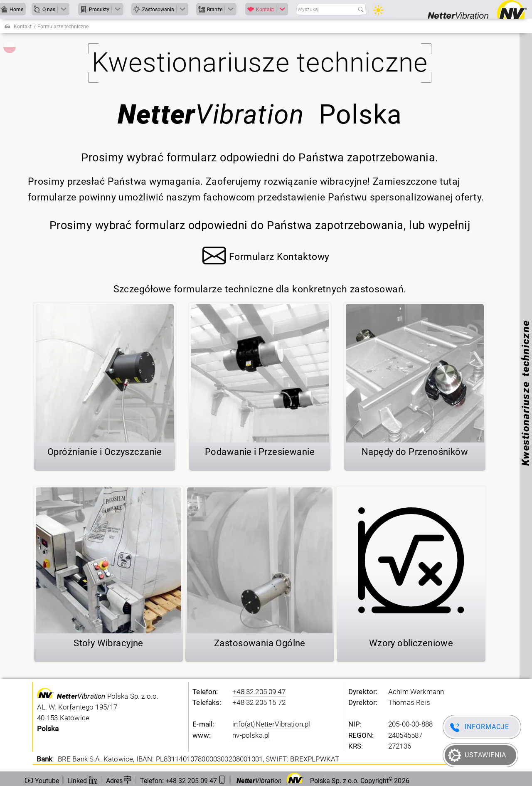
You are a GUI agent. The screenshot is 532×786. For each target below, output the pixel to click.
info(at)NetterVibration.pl (271, 724)
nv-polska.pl (251, 735)
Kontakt (23, 27)
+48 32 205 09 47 (259, 692)
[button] (266, 258)
